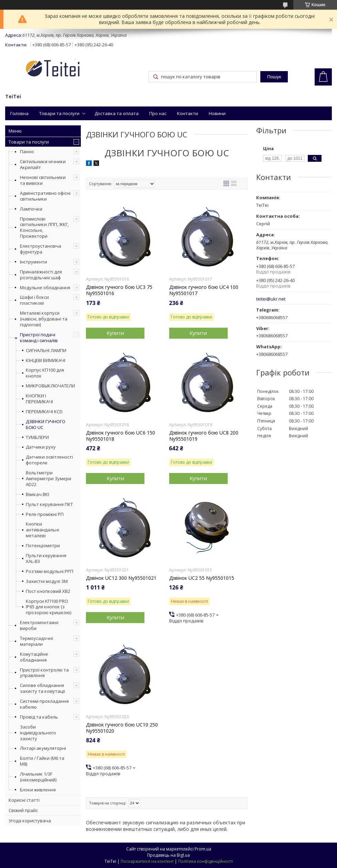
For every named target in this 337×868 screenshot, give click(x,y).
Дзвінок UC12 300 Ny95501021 (121, 578)
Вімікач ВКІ (37, 494)
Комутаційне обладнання (34, 657)
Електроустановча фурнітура (41, 249)
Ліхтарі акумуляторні (43, 748)
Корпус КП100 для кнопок (45, 373)
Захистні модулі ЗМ (47, 581)
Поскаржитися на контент (147, 861)
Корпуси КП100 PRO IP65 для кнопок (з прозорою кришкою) (48, 607)
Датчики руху (41, 447)
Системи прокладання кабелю (44, 704)
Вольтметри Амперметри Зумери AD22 (48, 479)
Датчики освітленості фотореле (49, 460)
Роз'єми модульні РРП (50, 571)
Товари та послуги (59, 113)
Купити (115, 333)
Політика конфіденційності (205, 861)
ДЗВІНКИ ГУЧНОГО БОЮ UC (46, 425)
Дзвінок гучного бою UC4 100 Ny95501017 (204, 290)
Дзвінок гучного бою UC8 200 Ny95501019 (204, 436)
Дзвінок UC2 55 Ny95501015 (202, 578)
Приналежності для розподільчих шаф (41, 275)
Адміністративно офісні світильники (45, 196)
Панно (27, 151)
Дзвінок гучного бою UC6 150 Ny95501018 (121, 436)
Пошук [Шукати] (274, 77)
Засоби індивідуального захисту (38, 733)
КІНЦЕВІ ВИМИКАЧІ (46, 360)
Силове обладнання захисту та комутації (42, 688)
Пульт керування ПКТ (49, 504)
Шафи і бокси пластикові (34, 300)
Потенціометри (43, 546)
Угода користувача (30, 821)
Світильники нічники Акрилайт (43, 164)
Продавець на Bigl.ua (168, 855)
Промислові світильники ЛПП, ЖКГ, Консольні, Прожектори (44, 228)
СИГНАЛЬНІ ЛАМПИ (46, 351)
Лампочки (31, 209)
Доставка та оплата (117, 113)
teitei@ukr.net (271, 299)
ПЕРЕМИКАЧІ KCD (44, 412)
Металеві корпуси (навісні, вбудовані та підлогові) (44, 319)
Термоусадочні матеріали (36, 641)
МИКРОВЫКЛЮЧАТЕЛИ (50, 386)
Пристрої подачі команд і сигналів (39, 337)
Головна (19, 113)
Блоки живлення (38, 790)
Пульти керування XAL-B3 (46, 559)
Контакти (188, 113)
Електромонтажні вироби (39, 625)
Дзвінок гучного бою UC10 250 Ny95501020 (122, 728)
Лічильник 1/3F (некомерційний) (38, 777)
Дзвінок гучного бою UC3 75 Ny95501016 (119, 290)
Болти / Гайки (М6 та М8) (42, 761)
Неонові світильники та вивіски (43, 180)
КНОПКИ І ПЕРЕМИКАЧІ (39, 399)
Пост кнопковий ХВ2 (48, 591)
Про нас (158, 113)
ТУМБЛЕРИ (37, 437)
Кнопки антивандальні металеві (42, 530)
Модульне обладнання (45, 288)
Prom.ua (203, 849)
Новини (217, 113)
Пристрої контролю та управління (44, 673)
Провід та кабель (39, 717)
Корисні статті (24, 800)
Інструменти (34, 262)
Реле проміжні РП (45, 514)
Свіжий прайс (23, 810)
